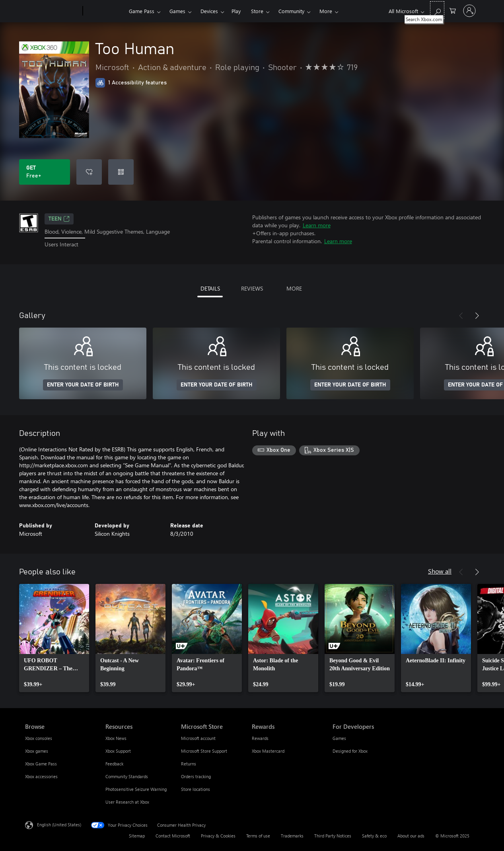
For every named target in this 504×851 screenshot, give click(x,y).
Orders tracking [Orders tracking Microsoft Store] (196, 776)
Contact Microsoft (173, 836)
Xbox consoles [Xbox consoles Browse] (39, 738)
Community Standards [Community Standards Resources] (127, 776)
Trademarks (292, 836)
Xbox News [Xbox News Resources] (116, 738)
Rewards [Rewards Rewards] (260, 738)
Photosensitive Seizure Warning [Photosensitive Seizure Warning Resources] (136, 789)
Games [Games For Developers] (339, 738)
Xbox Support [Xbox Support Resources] (118, 751)
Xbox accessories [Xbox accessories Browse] (41, 776)
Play (236, 11)
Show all (440, 571)
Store (257, 11)
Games (177, 11)
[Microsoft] (52, 11)
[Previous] (461, 316)
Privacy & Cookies (218, 836)
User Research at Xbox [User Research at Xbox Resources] (127, 802)
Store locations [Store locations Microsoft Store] (196, 789)
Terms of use (258, 836)
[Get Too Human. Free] (45, 172)
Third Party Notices (333, 836)
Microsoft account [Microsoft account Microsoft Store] (198, 738)
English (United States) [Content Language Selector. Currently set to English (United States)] (59, 824)
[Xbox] (105, 11)
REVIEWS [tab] (252, 288)
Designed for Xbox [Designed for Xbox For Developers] (350, 751)
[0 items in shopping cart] (453, 10)
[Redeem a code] (121, 172)
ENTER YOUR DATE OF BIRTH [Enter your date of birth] (83, 385)
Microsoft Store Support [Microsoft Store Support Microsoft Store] (204, 751)
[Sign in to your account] (469, 11)
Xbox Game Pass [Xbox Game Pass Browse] (41, 764)
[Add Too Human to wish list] (89, 172)
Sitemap (137, 836)
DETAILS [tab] (210, 288)
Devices (209, 11)
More (326, 11)
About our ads (411, 836)
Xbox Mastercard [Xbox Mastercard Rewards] (268, 751)
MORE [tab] (294, 288)
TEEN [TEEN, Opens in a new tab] (59, 219)
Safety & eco (374, 836)
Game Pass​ (142, 11)
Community (291, 11)
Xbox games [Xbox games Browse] (37, 751)
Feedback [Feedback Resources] (114, 764)
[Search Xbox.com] (437, 10)
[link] (54, 638)
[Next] (477, 316)
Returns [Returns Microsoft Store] (189, 764)
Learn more (317, 225)
